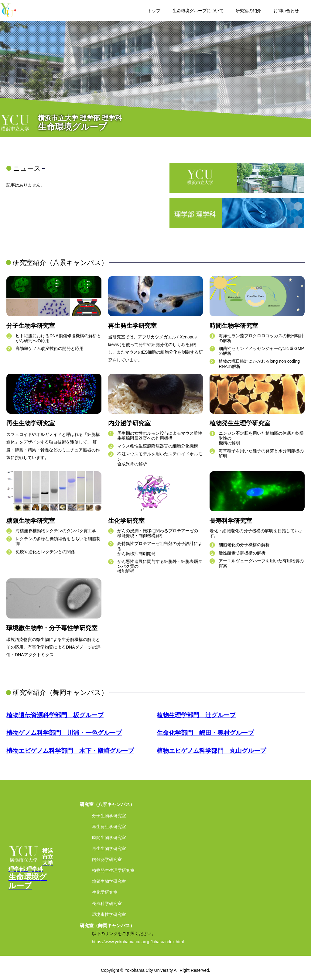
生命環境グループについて (198, 11)
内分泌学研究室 (107, 859)
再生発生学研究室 (109, 827)
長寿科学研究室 (107, 903)
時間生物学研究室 (109, 838)
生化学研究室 (105, 892)
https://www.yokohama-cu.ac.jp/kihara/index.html (138, 942)
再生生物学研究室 (109, 848)
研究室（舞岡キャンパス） (107, 925)
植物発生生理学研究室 (113, 870)
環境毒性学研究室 (109, 914)
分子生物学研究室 (109, 816)
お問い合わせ (286, 11)
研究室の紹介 (248, 11)
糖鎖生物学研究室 (109, 881)
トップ (154, 11)
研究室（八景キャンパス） (107, 804)
